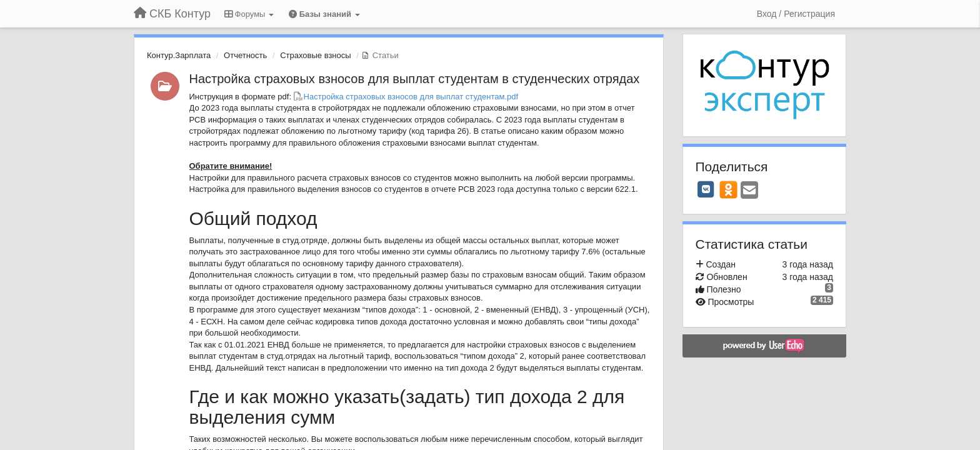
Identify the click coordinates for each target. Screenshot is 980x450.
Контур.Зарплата (179, 55)
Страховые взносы (315, 55)
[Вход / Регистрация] (796, 14)
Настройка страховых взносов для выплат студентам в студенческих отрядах (415, 79)
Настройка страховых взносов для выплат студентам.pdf (411, 97)
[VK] (706, 189)
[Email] (749, 191)
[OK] (728, 189)
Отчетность (245, 55)
